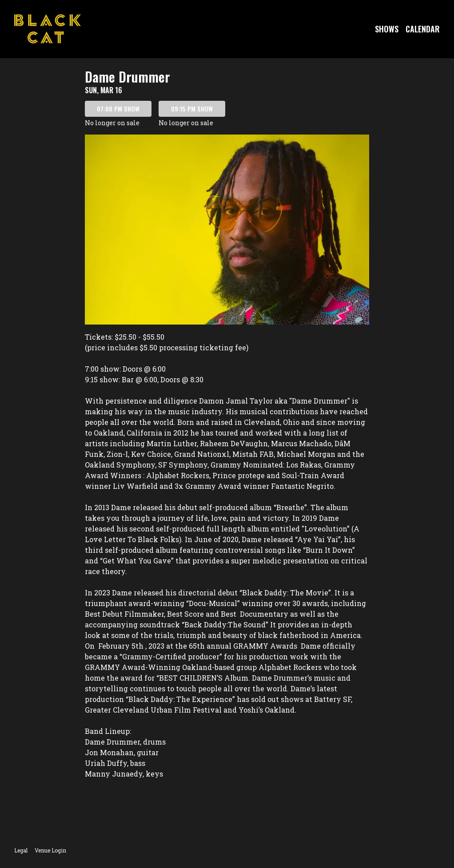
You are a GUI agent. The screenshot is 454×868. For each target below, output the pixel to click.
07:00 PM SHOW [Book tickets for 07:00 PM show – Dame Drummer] (118, 109)
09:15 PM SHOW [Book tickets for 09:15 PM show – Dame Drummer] (192, 109)
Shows (387, 29)
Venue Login (50, 850)
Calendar (423, 29)
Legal (21, 850)
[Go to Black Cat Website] (48, 29)
